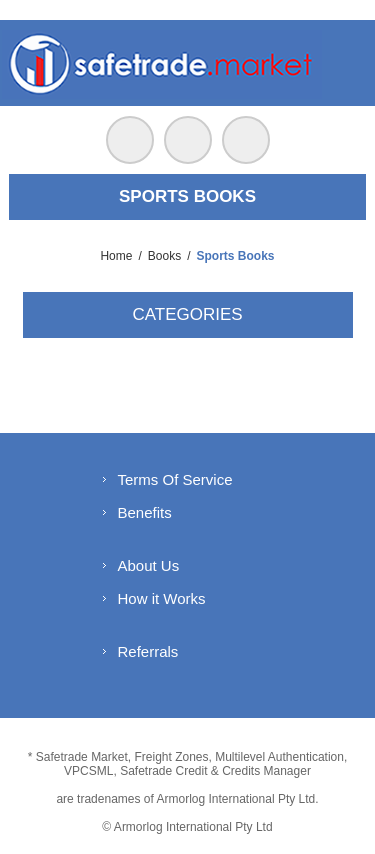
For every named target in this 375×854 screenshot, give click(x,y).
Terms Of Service (175, 479)
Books (164, 256)
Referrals (148, 651)
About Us (149, 565)
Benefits (145, 512)
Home (116, 256)
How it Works (162, 598)
